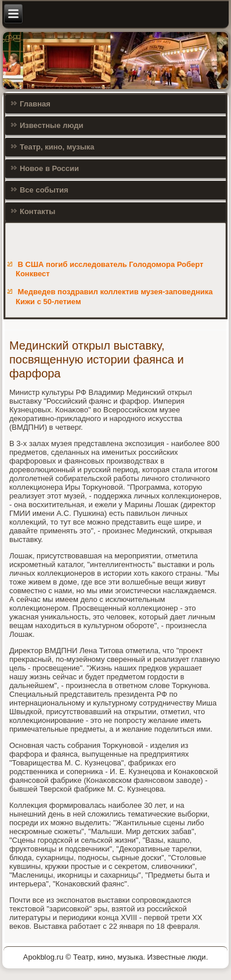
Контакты (37, 211)
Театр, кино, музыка (57, 147)
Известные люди (52, 125)
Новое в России (49, 168)
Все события (44, 190)
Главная (35, 104)
